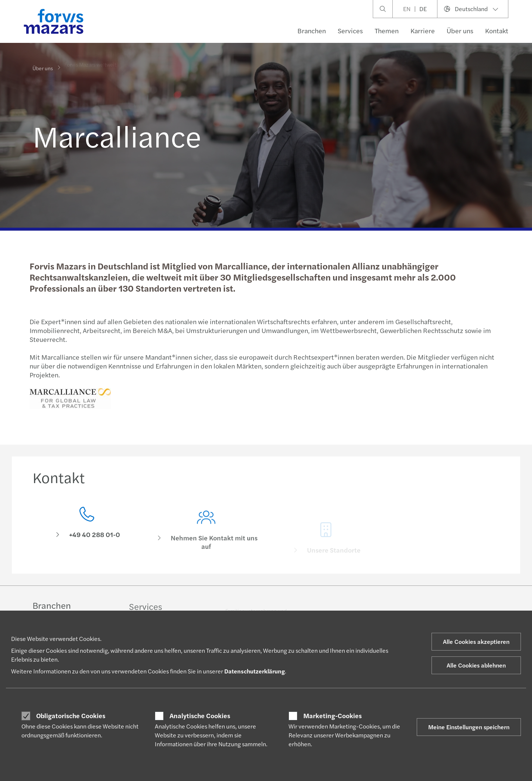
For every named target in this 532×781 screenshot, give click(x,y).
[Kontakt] (87, 529)
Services (350, 30)
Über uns (460, 30)
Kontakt (497, 30)
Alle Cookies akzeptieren (476, 641)
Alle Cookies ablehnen (476, 665)
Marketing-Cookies (332, 716)
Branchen (312, 30)
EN (407, 9)
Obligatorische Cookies (71, 716)
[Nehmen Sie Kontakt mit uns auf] (207, 539)
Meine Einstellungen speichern (469, 727)
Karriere (423, 30)
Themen (387, 30)
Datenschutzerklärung (255, 671)
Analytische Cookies (200, 716)
